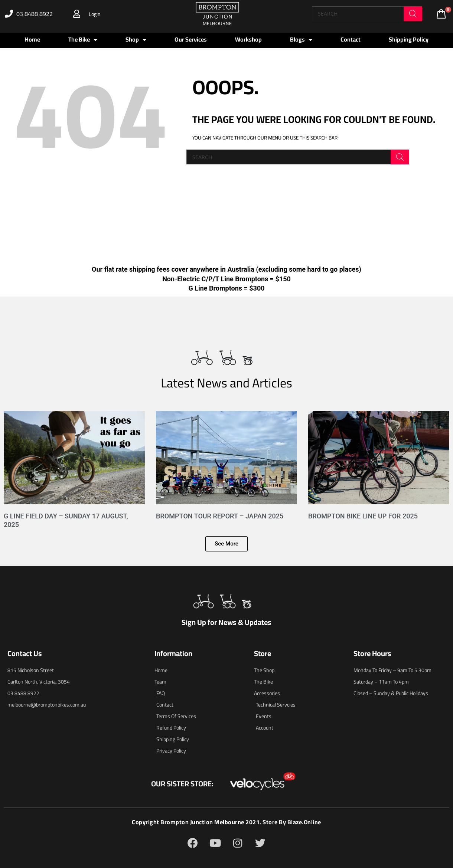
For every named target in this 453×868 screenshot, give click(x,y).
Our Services (191, 39)
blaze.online (304, 822)
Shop (136, 40)
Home (32, 39)
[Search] (413, 14)
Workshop (248, 39)
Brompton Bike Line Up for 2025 (363, 516)
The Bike (83, 40)
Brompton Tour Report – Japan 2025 (220, 516)
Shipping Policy (409, 39)
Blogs (301, 40)
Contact (351, 39)
